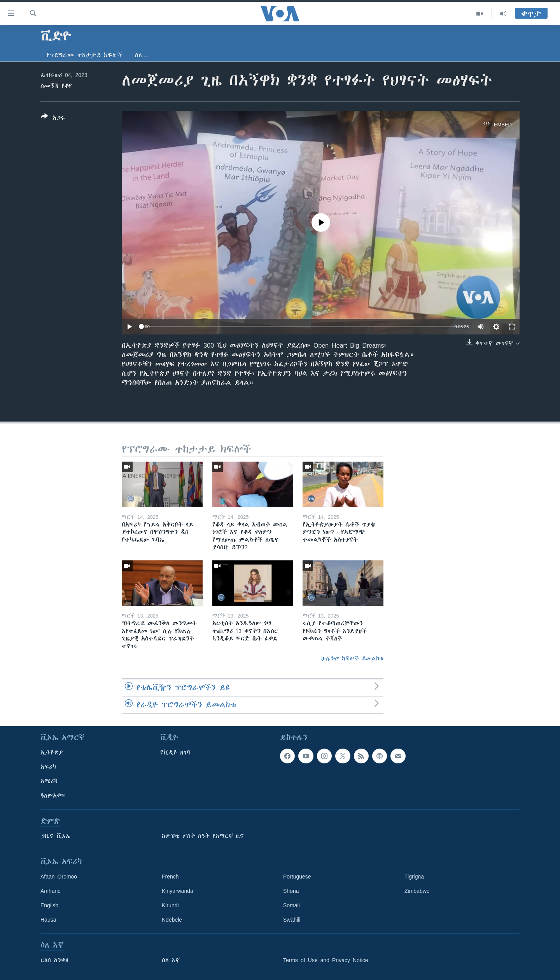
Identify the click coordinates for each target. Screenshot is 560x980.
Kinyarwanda (178, 891)
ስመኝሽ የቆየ (56, 86)
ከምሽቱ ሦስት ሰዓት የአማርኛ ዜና (203, 836)
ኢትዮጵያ (52, 752)
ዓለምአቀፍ (53, 796)
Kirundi (170, 905)
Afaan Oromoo (59, 877)
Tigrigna (414, 877)
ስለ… (141, 55)
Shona (291, 891)
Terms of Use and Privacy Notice (326, 960)
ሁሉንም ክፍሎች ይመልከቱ (352, 658)
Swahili (292, 920)
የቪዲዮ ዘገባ (175, 752)
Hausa (48, 920)
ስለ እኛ (171, 960)
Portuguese (297, 877)
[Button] (53, 119)
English (49, 905)
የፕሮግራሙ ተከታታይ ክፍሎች (85, 55)
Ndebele (172, 920)
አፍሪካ (48, 767)
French (170, 877)
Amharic (50, 891)
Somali (291, 905)
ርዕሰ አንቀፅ (54, 960)
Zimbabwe (417, 891)
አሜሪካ (49, 781)
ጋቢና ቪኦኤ (55, 836)
